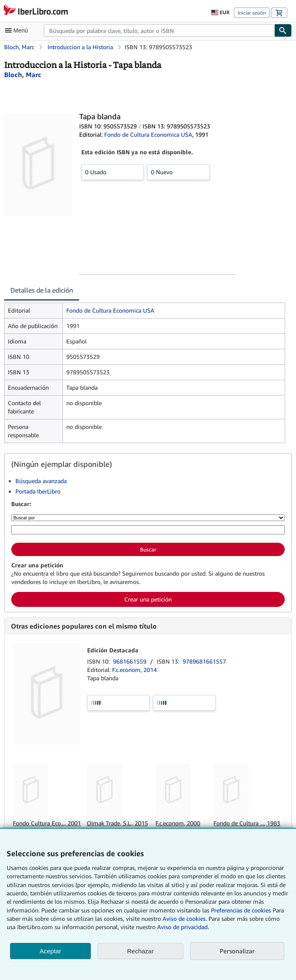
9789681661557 (204, 661)
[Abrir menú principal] (18, 30)
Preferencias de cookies (241, 910)
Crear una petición (148, 599)
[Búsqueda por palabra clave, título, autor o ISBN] (148, 530)
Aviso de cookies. (185, 919)
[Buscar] (283, 30)
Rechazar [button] (140, 951)
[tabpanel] (145, 373)
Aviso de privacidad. (183, 927)
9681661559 (130, 661)
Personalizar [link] (237, 951)
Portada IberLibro (38, 491)
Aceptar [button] (50, 951)
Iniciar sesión (252, 13)
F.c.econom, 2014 (134, 670)
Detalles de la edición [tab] (42, 290)
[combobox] (159, 30)
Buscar (148, 549)
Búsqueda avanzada (41, 481)
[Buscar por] (148, 518)
